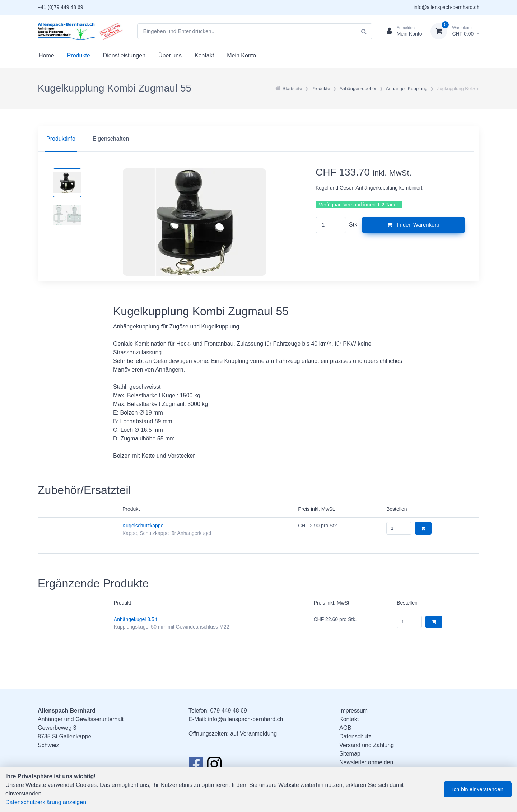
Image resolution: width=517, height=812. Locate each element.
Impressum (353, 711)
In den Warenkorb (413, 225)
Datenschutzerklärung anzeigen (46, 802)
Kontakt (204, 55)
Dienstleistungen (124, 55)
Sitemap (350, 754)
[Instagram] (214, 766)
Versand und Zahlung (367, 745)
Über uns (170, 55)
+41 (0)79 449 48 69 (60, 7)
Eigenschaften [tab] (111, 139)
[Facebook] (196, 766)
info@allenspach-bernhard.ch (446, 7)
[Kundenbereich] (402, 31)
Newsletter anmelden (366, 762)
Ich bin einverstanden (478, 789)
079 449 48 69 (228, 711)
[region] (258, 139)
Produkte (79, 55)
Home (46, 55)
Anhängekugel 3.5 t (136, 619)
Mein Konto (241, 55)
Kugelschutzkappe (143, 526)
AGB (345, 728)
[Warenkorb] (455, 31)
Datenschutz (355, 736)
